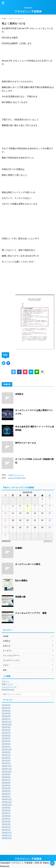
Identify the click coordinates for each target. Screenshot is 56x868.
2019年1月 (6, 830)
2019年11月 (7, 802)
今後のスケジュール (16, 475)
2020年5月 (6, 785)
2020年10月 (7, 772)
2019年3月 (6, 824)
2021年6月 (6, 758)
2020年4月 (6, 788)
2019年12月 (7, 799)
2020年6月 (6, 783)
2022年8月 (6, 730)
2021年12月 (7, 749)
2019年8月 (6, 810)
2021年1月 (6, 763)
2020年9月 (6, 774)
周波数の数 (20, 597)
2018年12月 (7, 832)
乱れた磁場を (21, 581)
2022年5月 (6, 738)
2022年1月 (6, 747)
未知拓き (19, 394)
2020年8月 (6, 777)
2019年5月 (6, 819)
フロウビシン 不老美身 (28, 11)
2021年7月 (6, 755)
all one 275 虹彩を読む (17, 478)
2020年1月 (6, 796)
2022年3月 (6, 744)
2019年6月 (6, 816)
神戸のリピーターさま (26, 443)
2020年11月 (7, 769)
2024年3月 (6, 708)
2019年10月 (7, 805)
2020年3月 (6, 791)
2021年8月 (6, 752)
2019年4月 (6, 821)
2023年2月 (6, 716)
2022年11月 (7, 722)
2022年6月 (6, 736)
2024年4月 (6, 705)
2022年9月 (6, 727)
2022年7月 (6, 733)
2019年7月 (6, 813)
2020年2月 (6, 794)
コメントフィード (9, 687)
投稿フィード (7, 684)
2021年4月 (6, 760)
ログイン (5, 681)
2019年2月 (6, 827)
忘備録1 (19, 548)
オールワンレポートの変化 (29, 564)
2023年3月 (6, 713)
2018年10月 (7, 838)
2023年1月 (6, 719)
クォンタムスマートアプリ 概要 (31, 613)
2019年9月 (6, 808)
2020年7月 (6, 780)
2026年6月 (48, 541)
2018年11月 (7, 835)
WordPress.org (8, 690)
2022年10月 (7, 724)
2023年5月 (6, 711)
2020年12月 (7, 766)
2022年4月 (6, 741)
